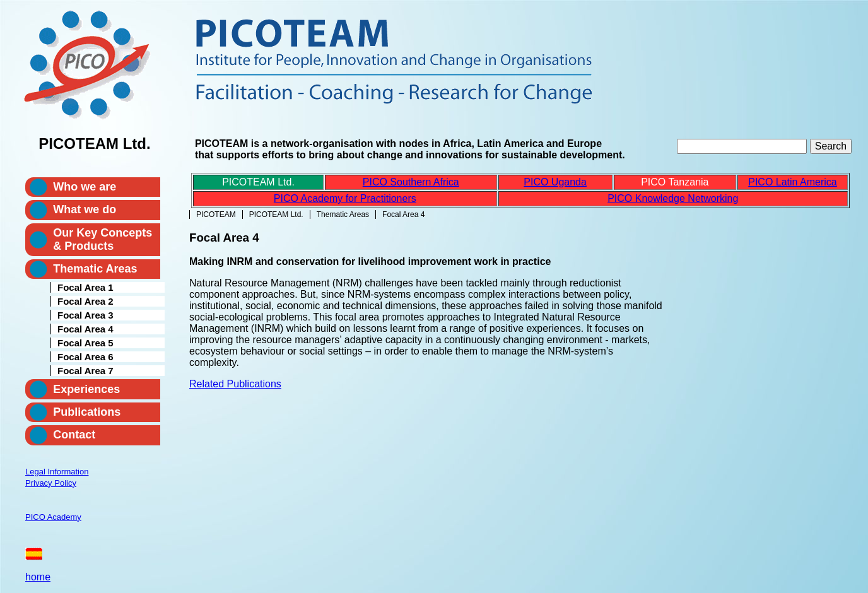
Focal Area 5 (85, 343)
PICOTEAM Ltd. (276, 214)
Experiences (86, 389)
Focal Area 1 (85, 287)
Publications (87, 412)
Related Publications (235, 384)
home (38, 577)
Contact (74, 435)
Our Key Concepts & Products (103, 239)
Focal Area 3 (85, 315)
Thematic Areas (343, 214)
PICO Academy (53, 517)
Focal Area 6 (85, 357)
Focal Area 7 (85, 371)
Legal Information (57, 472)
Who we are (85, 187)
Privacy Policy (51, 483)
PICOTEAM (216, 214)
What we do (85, 209)
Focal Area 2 (85, 301)
